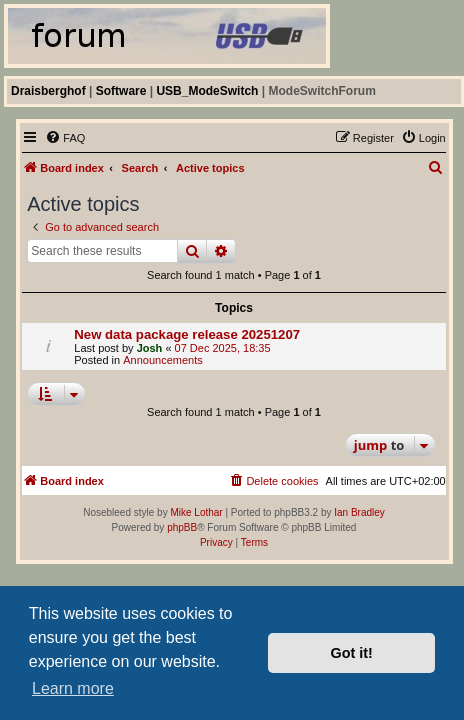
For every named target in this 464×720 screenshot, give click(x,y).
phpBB (182, 527)
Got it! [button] (352, 653)
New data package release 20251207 (187, 334)
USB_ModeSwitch (207, 91)
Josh (150, 348)
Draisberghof (48, 91)
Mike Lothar (196, 512)
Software (121, 91)
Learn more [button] (73, 688)
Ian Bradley (359, 512)
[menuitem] (65, 138)
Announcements (163, 360)
